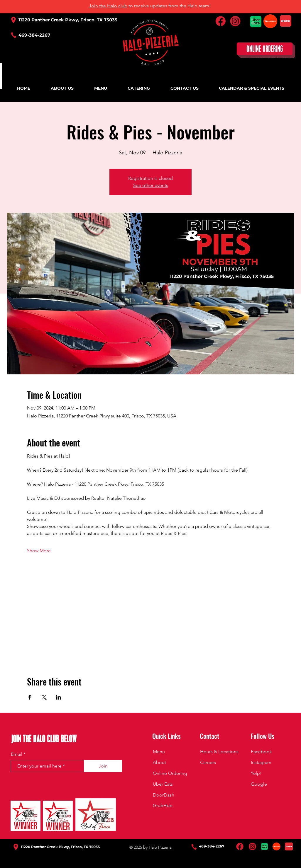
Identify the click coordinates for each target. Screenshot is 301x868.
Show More (39, 551)
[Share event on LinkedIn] (59, 697)
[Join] (103, 766)
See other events (151, 185)
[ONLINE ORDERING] (265, 49)
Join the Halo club (108, 6)
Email (17, 754)
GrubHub (163, 805)
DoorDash (164, 795)
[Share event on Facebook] (30, 697)
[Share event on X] (44, 697)
